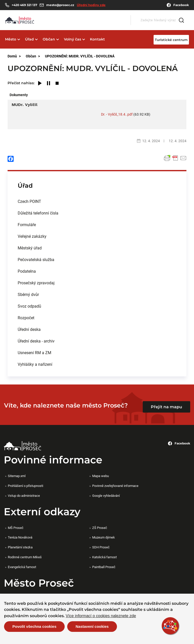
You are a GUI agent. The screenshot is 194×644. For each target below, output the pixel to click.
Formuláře (27, 224)
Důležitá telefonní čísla (38, 213)
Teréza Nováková (20, 537)
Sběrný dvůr (28, 294)
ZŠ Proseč (100, 528)
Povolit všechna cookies (34, 626)
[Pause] (48, 84)
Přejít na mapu (166, 407)
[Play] (40, 84)
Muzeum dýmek (104, 537)
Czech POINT (29, 201)
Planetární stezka (20, 547)
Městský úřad (30, 248)
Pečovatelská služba (36, 259)
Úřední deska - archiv (36, 341)
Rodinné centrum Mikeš (25, 557)
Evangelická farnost (22, 567)
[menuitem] (97, 201)
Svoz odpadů (29, 306)
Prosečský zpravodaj (36, 283)
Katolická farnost (104, 557)
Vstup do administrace (24, 496)
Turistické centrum (171, 40)
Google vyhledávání (106, 496)
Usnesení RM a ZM (34, 352)
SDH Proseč (101, 547)
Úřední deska (29, 329)
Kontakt (97, 39)
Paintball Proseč (104, 567)
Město (11, 39)
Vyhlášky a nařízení (35, 364)
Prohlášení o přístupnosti (26, 486)
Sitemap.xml (17, 476)
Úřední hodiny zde (91, 5)
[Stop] (57, 84)
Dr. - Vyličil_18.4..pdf (117, 114)
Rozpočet (26, 318)
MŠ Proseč (16, 528)
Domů (12, 56)
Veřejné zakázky (32, 236)
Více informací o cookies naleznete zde (101, 616)
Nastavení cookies (92, 626)
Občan (49, 39)
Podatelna (27, 271)
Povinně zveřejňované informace (115, 486)
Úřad (29, 39)
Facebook (178, 5)
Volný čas (72, 39)
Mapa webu (101, 476)
